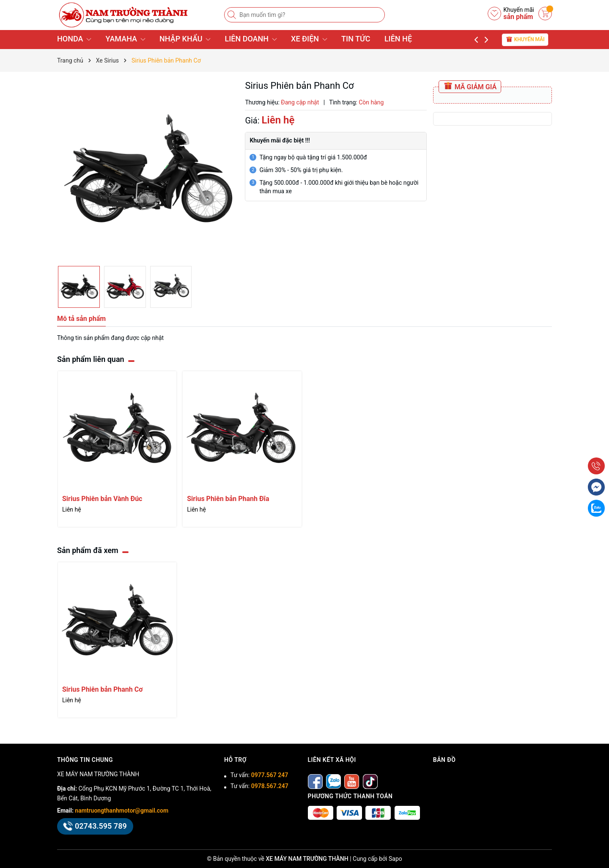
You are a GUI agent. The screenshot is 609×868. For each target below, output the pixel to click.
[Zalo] (333, 781)
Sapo (395, 859)
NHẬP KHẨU (185, 39)
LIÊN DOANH (251, 39)
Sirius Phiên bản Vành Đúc (102, 499)
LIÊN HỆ (398, 39)
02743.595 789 (95, 826)
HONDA (74, 39)
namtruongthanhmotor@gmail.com (122, 810)
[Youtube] (352, 781)
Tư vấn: (259, 775)
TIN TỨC (356, 39)
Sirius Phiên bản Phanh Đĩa (228, 499)
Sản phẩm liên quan (91, 359)
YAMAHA (125, 39)
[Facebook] (315, 781)
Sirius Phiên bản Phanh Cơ (102, 689)
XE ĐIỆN (309, 39)
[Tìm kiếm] (233, 15)
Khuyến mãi (525, 39)
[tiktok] (370, 781)
